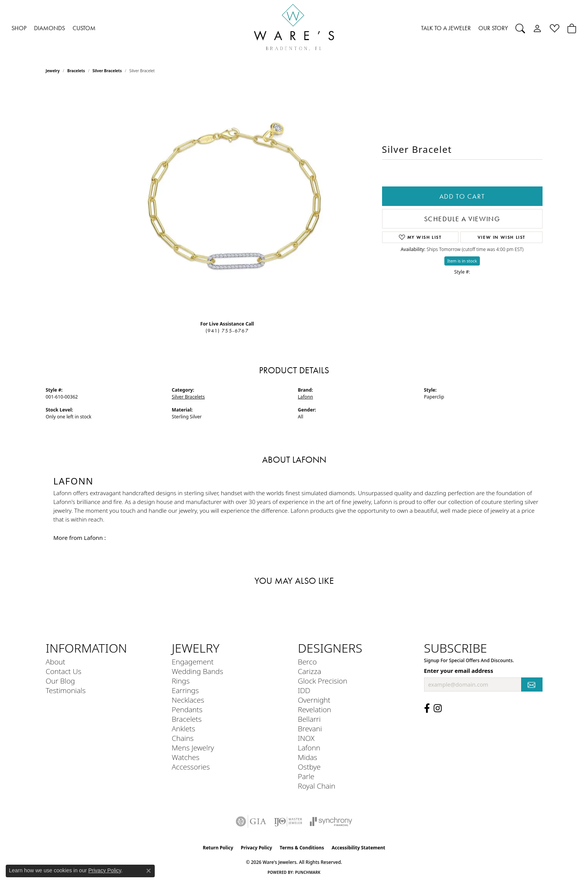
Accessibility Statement (358, 848)
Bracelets (76, 71)
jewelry (53, 71)
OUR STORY (493, 28)
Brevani (310, 728)
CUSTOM (84, 28)
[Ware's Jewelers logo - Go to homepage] (294, 28)
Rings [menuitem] (181, 681)
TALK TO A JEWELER (446, 28)
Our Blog (61, 681)
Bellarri (309, 719)
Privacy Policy (256, 848)
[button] (520, 28)
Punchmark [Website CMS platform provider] (308, 872)
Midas (308, 757)
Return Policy (218, 848)
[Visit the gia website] (251, 821)
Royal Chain (317, 786)
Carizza (310, 671)
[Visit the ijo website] (288, 821)
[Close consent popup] (149, 871)
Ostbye (309, 767)
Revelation (315, 709)
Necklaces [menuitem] (188, 700)
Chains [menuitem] (183, 738)
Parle (306, 776)
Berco (308, 662)
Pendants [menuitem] (187, 709)
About (56, 662)
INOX (306, 738)
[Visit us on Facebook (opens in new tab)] (427, 708)
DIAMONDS (49, 28)
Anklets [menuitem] (184, 728)
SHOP (19, 28)
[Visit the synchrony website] (331, 821)
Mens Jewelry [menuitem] (193, 748)
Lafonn (306, 397)
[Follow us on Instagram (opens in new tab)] (438, 708)
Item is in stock (462, 261)
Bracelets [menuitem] (187, 719)
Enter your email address (459, 671)
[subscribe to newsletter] (532, 685)
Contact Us (64, 671)
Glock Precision (323, 681)
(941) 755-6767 (227, 331)
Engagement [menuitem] (193, 662)
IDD (304, 690)
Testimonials (66, 690)
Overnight (314, 700)
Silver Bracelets (107, 71)
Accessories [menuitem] (191, 767)
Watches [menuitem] (186, 757)
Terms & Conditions (302, 848)
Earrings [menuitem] (185, 690)
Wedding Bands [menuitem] (198, 671)
